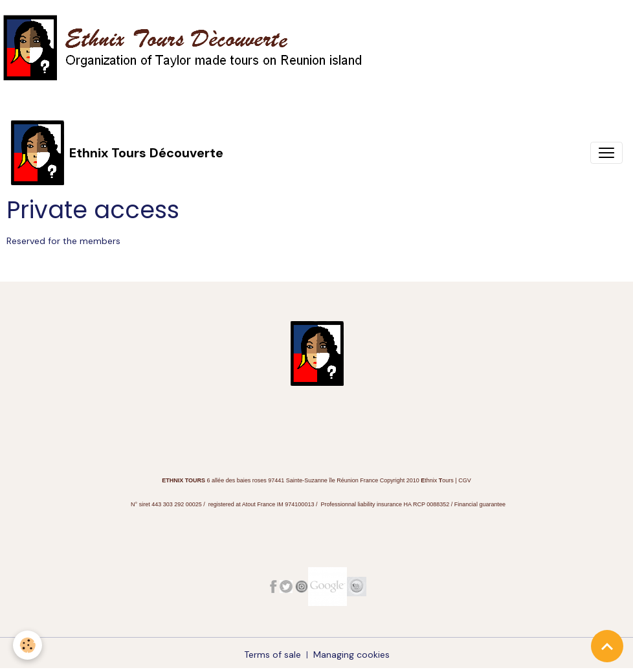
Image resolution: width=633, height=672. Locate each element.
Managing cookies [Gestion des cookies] (351, 655)
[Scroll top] (607, 646)
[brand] (117, 152)
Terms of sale (272, 655)
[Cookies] (28, 645)
